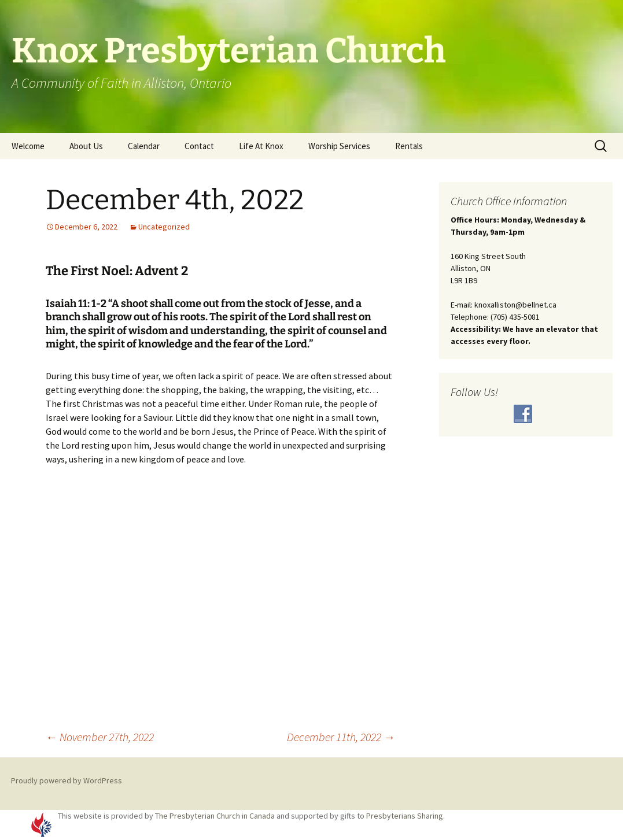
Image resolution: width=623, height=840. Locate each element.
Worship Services (339, 146)
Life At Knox (261, 146)
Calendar (144, 146)
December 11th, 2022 (341, 737)
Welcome (28, 146)
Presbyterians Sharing (405, 816)
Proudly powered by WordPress (67, 780)
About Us (86, 146)
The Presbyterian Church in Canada (215, 816)
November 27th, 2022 (100, 737)
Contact (199, 146)
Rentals (409, 146)
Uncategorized (164, 227)
